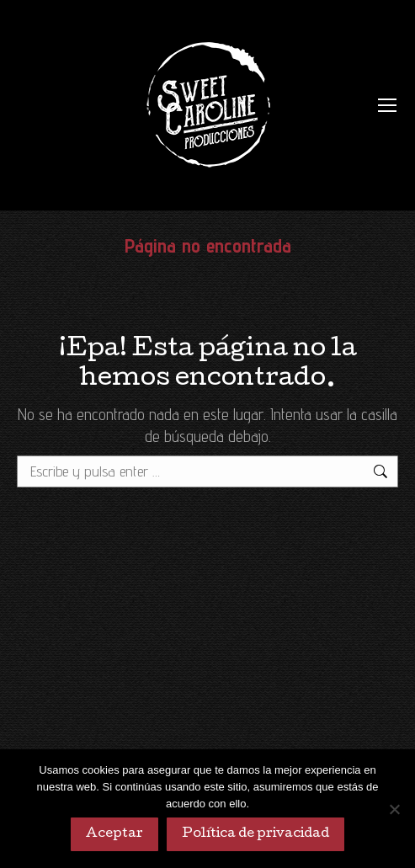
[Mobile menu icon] (387, 105)
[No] (394, 809)
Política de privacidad (255, 834)
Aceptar (114, 834)
